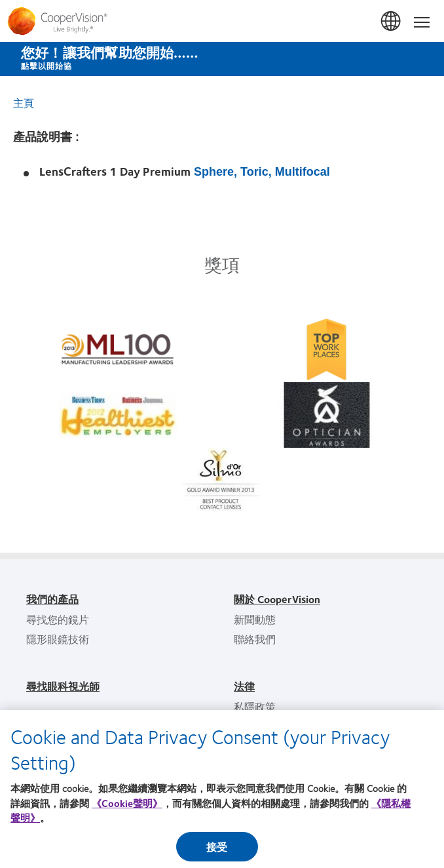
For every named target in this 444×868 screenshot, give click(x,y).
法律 (244, 686)
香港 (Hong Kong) (392, 22)
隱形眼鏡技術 (58, 639)
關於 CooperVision (277, 599)
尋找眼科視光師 (63, 686)
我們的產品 (52, 599)
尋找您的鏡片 (58, 619)
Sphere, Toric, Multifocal (262, 172)
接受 (217, 850)
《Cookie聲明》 (127, 806)
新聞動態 (255, 619)
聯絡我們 (255, 639)
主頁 (24, 103)
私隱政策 (255, 706)
